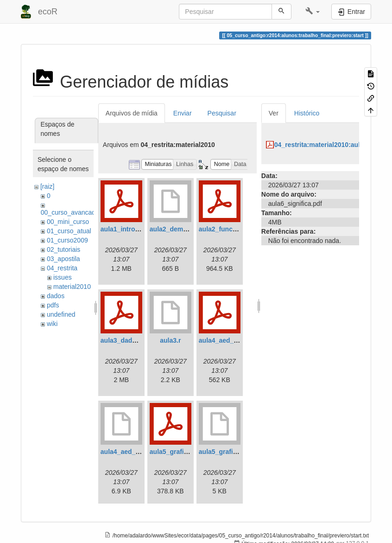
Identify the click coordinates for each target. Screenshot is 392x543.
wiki (52, 324)
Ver (274, 113)
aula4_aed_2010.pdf (229, 340)
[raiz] (47, 186)
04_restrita (62, 268)
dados (56, 296)
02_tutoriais (63, 249)
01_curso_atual (69, 231)
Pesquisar (222, 113)
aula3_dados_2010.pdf (135, 340)
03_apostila (63, 259)
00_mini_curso (68, 222)
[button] (313, 12)
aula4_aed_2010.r (127, 452)
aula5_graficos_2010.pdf (187, 452)
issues (63, 277)
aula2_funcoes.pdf (227, 229)
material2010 (72, 287)
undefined (61, 314)
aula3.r (170, 340)
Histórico (307, 113)
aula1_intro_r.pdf (127, 229)
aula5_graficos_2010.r (233, 452)
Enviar (183, 113)
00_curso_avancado (70, 212)
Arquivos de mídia (132, 113)
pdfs (53, 305)
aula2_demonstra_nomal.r (190, 229)
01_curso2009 (67, 240)
